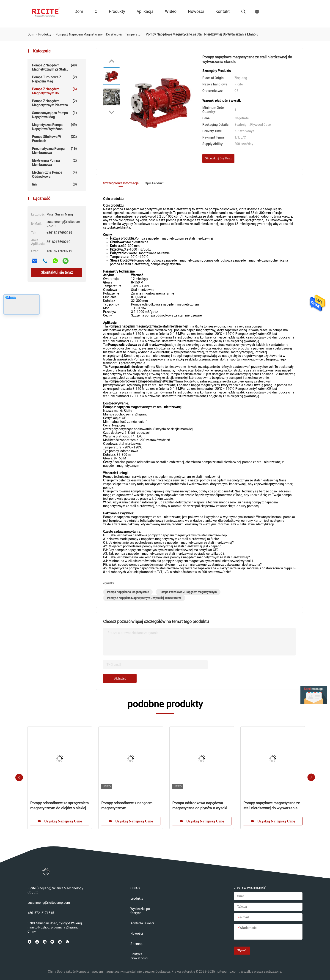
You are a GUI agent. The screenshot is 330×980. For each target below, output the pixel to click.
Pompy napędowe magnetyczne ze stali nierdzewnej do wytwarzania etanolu (272, 806)
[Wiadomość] (268, 932)
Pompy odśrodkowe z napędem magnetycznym (127, 806)
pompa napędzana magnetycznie (128, 592)
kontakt (223, 11)
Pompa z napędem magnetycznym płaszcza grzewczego (54, 103)
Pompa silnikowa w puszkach (54, 139)
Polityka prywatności (139, 956)
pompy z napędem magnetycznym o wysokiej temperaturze (144, 598)
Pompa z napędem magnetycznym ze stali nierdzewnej (54, 67)
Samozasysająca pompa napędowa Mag (54, 115)
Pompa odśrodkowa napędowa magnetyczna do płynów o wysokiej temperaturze (201, 806)
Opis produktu (155, 183)
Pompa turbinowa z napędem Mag (54, 79)
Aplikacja (145, 11)
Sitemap (136, 944)
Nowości (196, 11)
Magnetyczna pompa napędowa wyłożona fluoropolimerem (54, 127)
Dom (79, 11)
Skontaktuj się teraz (57, 272)
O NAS (135, 888)
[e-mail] (268, 917)
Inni (54, 184)
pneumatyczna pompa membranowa (54, 151)
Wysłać (242, 950)
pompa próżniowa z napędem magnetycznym (188, 592)
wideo (171, 11)
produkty (117, 11)
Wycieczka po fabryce (140, 911)
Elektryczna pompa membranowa (54, 162)
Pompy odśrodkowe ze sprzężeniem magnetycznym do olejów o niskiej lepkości (59, 806)
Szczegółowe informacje (121, 183)
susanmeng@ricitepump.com (49, 903)
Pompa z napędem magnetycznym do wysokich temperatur (54, 91)
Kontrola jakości (142, 923)
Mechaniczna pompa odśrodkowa (54, 174)
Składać (120, 678)
